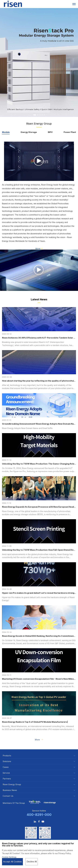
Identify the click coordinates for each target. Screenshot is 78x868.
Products (7, 756)
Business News (10, 790)
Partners (7, 779)
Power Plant (70, 132)
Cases (6, 767)
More (39, 249)
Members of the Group (14, 803)
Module (6, 132)
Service (6, 773)
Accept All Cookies (13, 862)
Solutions (7, 761)
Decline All (32, 862)
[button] (35, 115)
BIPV (50, 132)
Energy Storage (29, 132)
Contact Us (8, 796)
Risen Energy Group (12, 785)
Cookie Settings (9, 857)
